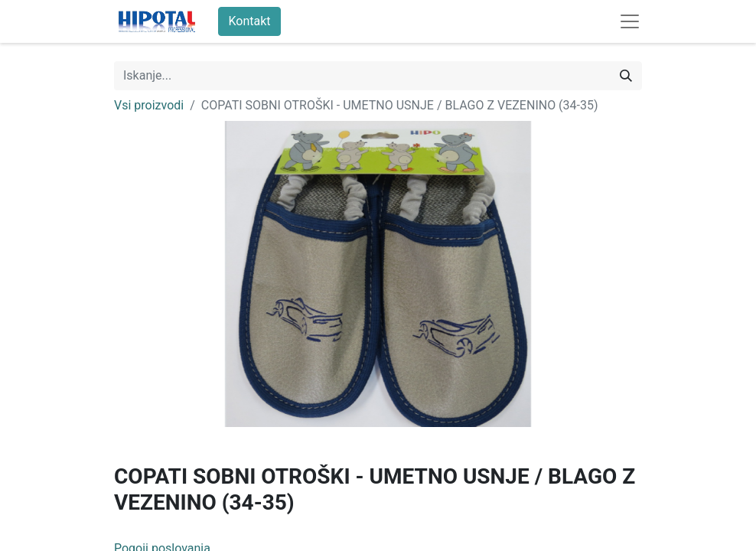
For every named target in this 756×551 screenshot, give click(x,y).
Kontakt (249, 21)
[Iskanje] (626, 76)
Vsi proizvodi (149, 105)
